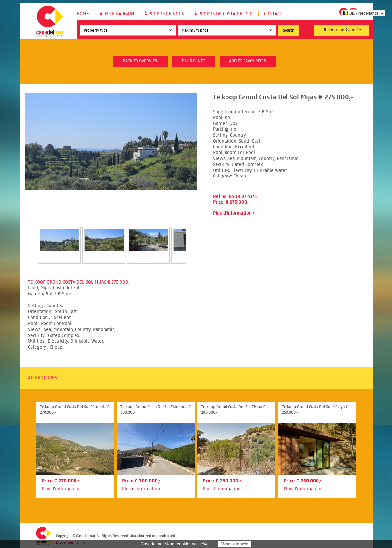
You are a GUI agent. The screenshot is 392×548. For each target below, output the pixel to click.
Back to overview (140, 61)
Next (194, 238)
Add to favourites (248, 61)
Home (83, 14)
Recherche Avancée (342, 30)
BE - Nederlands (361, 13)
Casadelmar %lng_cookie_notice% (174, 544)
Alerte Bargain (117, 14)
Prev (30, 238)
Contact (273, 14)
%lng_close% (234, 544)
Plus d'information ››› (235, 213)
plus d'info (194, 61)
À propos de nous (164, 14)
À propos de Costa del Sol (224, 14)
